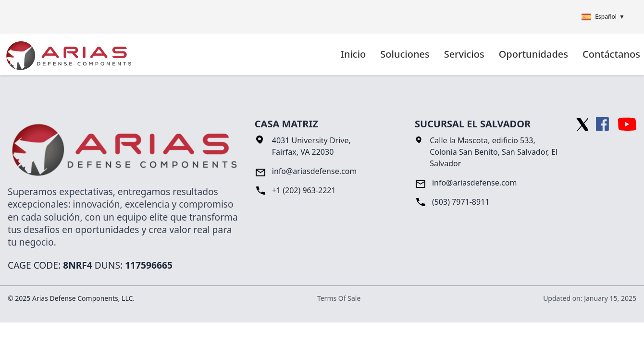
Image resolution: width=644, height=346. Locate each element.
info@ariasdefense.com (315, 171)
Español (603, 17)
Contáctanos (611, 54)
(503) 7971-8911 (461, 202)
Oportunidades (533, 54)
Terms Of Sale (339, 298)
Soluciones (405, 54)
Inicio (353, 54)
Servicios (464, 54)
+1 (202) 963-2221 (304, 190)
